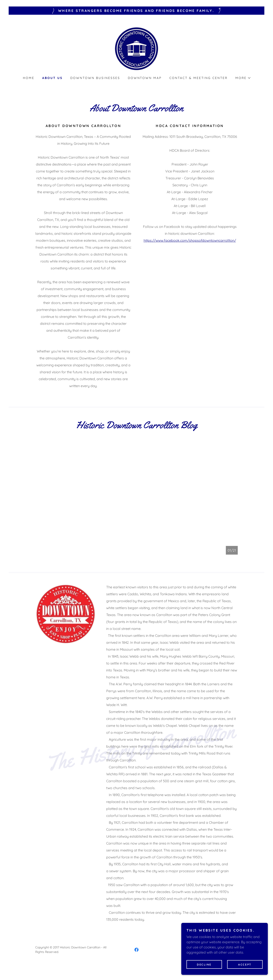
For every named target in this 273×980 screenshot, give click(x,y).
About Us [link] (52, 78)
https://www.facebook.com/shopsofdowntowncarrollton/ (190, 240)
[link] (137, 48)
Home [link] (29, 78)
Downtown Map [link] (145, 78)
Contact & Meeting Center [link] (198, 78)
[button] (243, 78)
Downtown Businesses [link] (95, 78)
